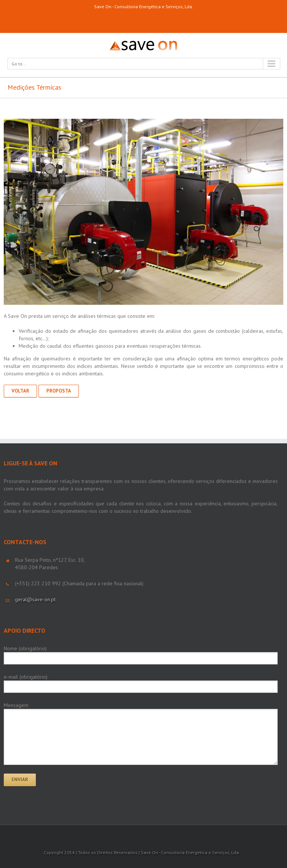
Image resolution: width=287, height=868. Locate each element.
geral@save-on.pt (35, 599)
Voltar (20, 391)
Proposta (59, 391)
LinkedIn (143, 20)
